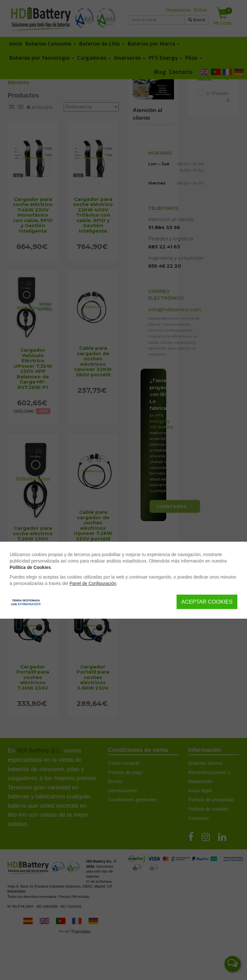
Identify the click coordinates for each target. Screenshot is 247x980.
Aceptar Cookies (207, 602)
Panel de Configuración (93, 583)
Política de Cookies (30, 567)
